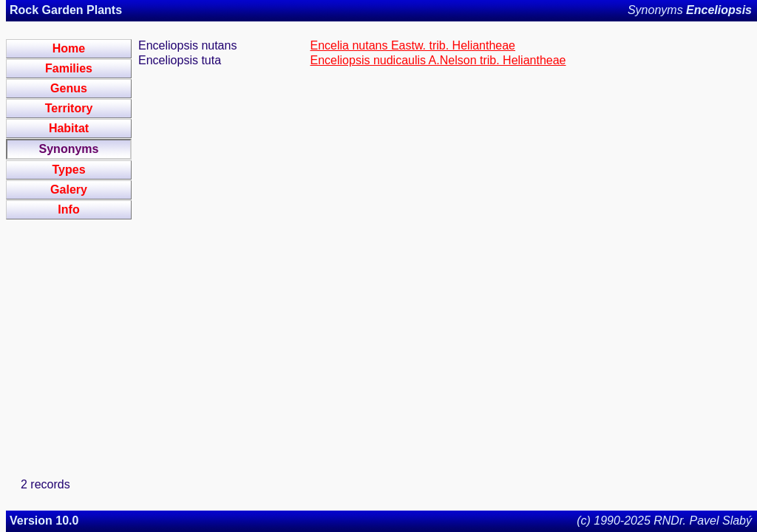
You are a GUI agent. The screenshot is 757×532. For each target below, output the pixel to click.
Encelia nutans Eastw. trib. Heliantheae (413, 45)
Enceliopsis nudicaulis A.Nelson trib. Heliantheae (438, 60)
